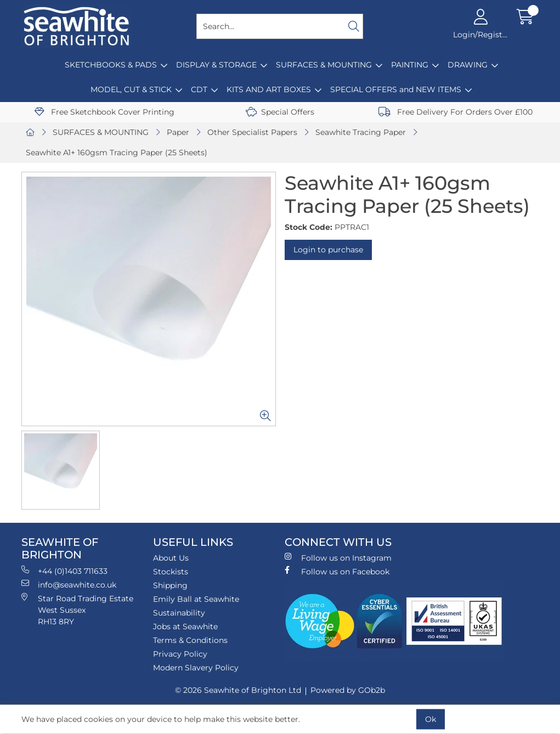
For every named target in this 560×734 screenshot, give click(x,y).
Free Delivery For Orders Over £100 (456, 112)
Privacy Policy (180, 654)
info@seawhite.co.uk (69, 585)
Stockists (171, 572)
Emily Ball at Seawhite (196, 599)
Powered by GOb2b (348, 690)
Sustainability (179, 613)
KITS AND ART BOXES (269, 89)
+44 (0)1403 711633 (64, 571)
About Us (171, 558)
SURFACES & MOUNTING (324, 65)
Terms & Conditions (190, 640)
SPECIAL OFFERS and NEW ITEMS (396, 89)
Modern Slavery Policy (196, 668)
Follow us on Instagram (338, 558)
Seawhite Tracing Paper (361, 132)
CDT (199, 89)
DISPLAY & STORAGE (216, 65)
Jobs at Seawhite (185, 626)
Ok (431, 719)
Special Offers (280, 112)
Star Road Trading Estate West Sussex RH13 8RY (77, 610)
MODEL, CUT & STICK (131, 89)
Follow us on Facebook (337, 571)
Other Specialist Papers (252, 132)
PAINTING (410, 65)
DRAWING (468, 65)
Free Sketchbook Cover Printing (104, 112)
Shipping (170, 585)
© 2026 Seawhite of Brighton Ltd (238, 690)
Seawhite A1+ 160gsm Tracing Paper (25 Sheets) (117, 153)
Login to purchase (328, 250)
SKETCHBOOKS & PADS (111, 65)
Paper (178, 132)
